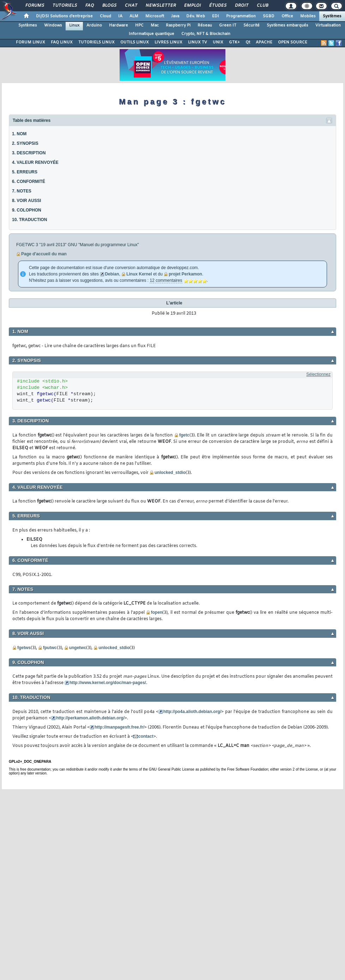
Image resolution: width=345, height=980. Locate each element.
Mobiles (308, 16)
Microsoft (155, 16)
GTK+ (234, 42)
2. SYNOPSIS (25, 143)
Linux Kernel (139, 274)
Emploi (192, 6)
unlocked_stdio (170, 473)
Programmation (241, 16)
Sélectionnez (318, 374)
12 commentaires (166, 280)
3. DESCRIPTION (29, 153)
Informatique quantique (152, 34)
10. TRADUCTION (29, 220)
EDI (216, 16)
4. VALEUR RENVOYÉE (35, 162)
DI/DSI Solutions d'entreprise (64, 16)
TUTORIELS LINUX (96, 42)
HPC (139, 25)
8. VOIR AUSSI (26, 201)
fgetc (184, 435)
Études (217, 6)
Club (262, 6)
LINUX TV (198, 42)
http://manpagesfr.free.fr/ (119, 727)
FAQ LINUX (62, 42)
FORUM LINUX (31, 42)
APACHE (264, 42)
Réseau (205, 25)
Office (287, 16)
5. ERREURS (25, 172)
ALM (134, 16)
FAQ (89, 6)
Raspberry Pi (178, 25)
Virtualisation (328, 25)
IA (120, 16)
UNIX (218, 42)
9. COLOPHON (27, 210)
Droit (241, 6)
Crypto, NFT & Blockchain (206, 34)
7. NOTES (22, 191)
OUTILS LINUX (135, 42)
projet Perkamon (185, 274)
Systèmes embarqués (287, 25)
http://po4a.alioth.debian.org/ (192, 712)
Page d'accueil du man (44, 254)
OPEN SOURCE (293, 42)
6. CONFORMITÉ (29, 182)
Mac (155, 25)
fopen (157, 612)
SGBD (269, 16)
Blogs (109, 6)
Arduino (94, 25)
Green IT (228, 25)
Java (175, 16)
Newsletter (160, 6)
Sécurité (252, 25)
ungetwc (78, 648)
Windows (53, 25)
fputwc (50, 648)
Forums (34, 6)
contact (146, 736)
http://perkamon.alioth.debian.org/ (90, 718)
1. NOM (19, 134)
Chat (131, 6)
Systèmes (332, 16)
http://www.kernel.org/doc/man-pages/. (108, 683)
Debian (112, 274)
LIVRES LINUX (168, 42)
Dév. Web (196, 16)
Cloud (105, 16)
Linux (74, 25)
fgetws (24, 648)
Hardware (119, 25)
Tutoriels (64, 6)
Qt (248, 42)
